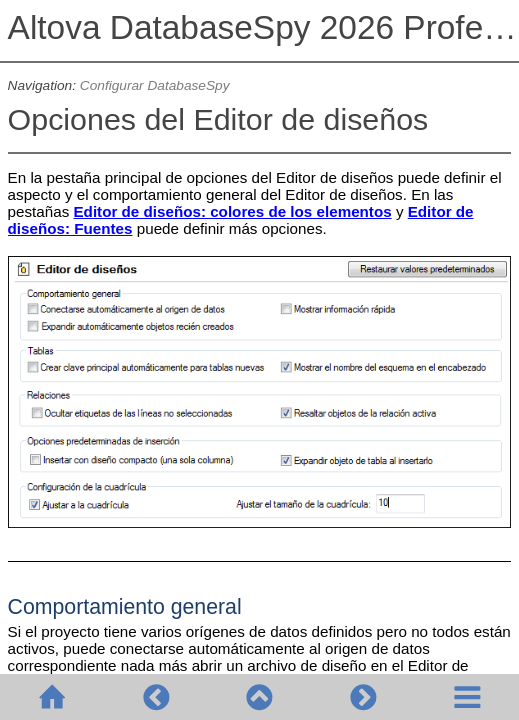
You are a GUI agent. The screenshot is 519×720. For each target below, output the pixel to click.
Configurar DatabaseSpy (155, 85)
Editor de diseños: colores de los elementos (232, 211)
